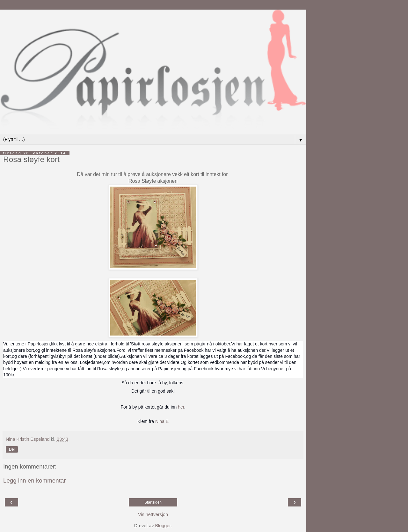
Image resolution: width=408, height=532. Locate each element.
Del (12, 449)
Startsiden (153, 502)
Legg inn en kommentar (35, 480)
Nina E (162, 421)
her (181, 407)
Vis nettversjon (153, 514)
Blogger (163, 526)
